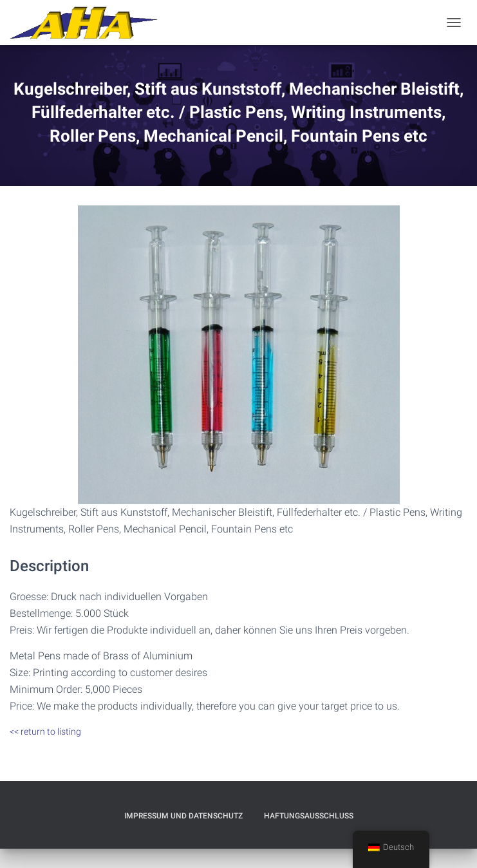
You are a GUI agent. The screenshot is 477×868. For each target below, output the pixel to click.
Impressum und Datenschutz (183, 816)
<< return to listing (45, 731)
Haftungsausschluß (309, 816)
